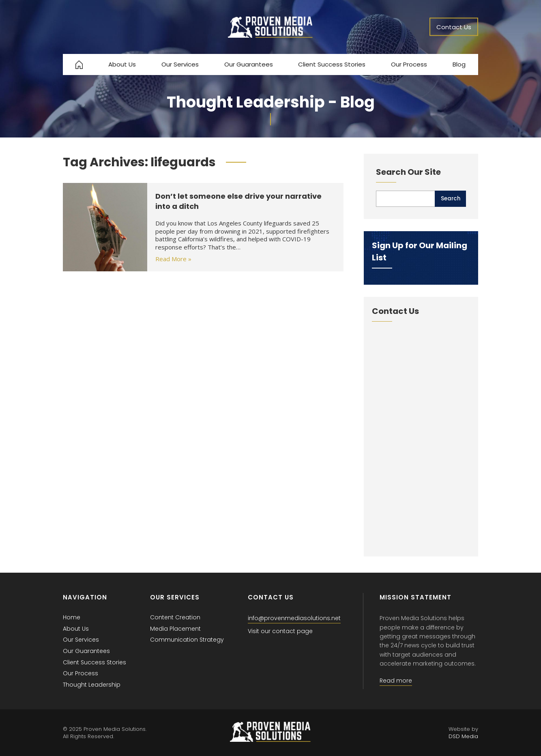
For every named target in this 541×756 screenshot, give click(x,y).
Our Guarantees (249, 64)
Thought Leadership (92, 685)
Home (72, 617)
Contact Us (454, 27)
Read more (396, 681)
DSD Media (463, 736)
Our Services (180, 64)
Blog (459, 64)
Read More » (173, 259)
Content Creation (175, 617)
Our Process (409, 64)
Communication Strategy (187, 640)
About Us (122, 64)
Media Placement (175, 629)
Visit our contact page (280, 631)
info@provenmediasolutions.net (294, 618)
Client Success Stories (332, 64)
